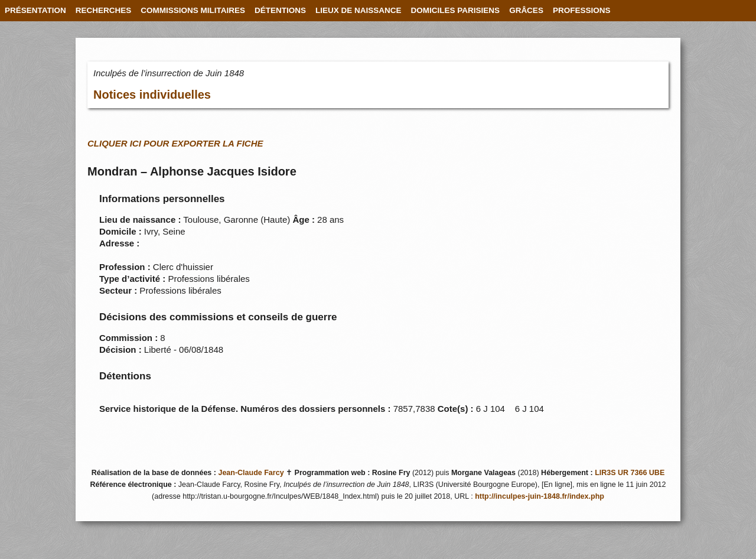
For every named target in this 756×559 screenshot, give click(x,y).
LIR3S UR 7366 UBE (630, 473)
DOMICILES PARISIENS (456, 10)
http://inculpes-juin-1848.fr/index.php (540, 496)
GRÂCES (526, 10)
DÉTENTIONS (280, 10)
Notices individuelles (152, 95)
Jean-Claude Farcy (251, 473)
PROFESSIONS (582, 10)
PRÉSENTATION (35, 10)
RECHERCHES (104, 10)
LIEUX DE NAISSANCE (359, 10)
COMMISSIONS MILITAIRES (193, 10)
